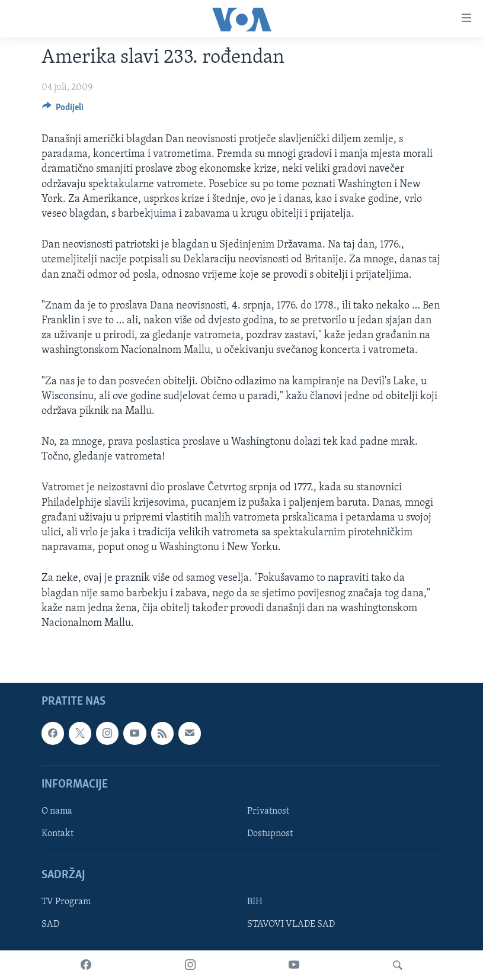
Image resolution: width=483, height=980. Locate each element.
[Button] (63, 110)
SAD (50, 925)
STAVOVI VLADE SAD (291, 925)
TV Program (66, 902)
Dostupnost (270, 834)
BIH (255, 902)
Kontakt (57, 834)
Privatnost (268, 811)
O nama (57, 811)
